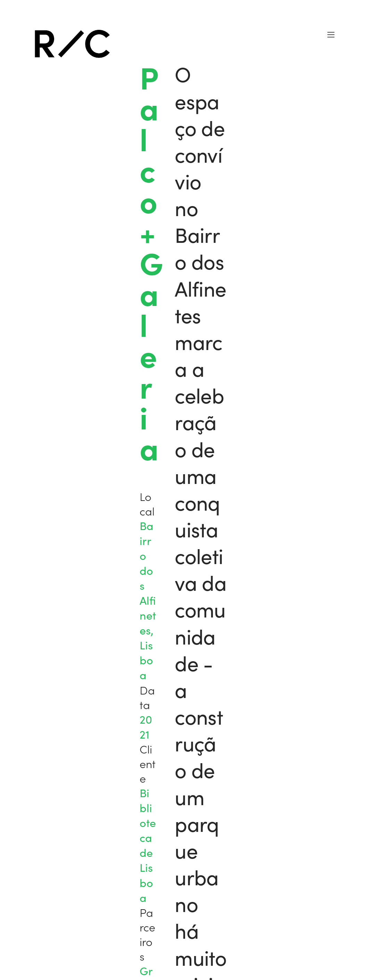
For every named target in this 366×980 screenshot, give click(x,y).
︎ (331, 35)
